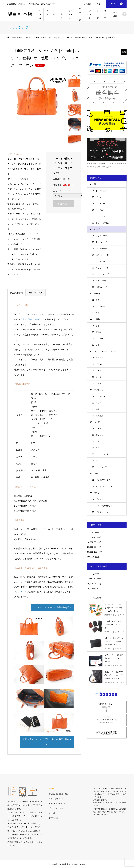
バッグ (47, 14)
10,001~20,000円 (94, 542)
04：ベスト (97, 448)
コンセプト (53, 813)
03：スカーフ (97, 371)
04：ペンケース (98, 339)
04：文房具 (95, 319)
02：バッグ (95, 229)
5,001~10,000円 (94, 537)
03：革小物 (95, 294)
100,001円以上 (93, 557)
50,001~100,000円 (95, 552)
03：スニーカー (98, 204)
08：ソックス (96, 474)
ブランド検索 (114, 14)
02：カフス (97, 403)
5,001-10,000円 (94, 579)
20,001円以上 (93, 589)
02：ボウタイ (97, 364)
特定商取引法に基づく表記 (58, 794)
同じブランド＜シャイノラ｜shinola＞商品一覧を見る (47, 742)
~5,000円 (96, 532)
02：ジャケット (98, 435)
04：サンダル (97, 210)
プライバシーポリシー (57, 808)
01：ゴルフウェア (99, 499)
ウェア (98, 14)
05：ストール (97, 383)
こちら (24, 592)
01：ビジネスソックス (101, 480)
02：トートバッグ (99, 242)
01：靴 (93, 184)
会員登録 (87, 4)
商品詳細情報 (16, 293)
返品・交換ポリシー (56, 799)
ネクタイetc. (71, 14)
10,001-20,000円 (94, 584)
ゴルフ (105, 14)
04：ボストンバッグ (100, 255)
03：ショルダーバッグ (101, 248)
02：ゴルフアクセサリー (102, 506)
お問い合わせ (54, 818)
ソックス (80, 14)
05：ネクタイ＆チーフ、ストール (104, 351)
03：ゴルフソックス (100, 512)
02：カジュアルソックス (102, 486)
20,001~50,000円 (94, 547)
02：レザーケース (99, 306)
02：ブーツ (97, 197)
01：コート (97, 429)
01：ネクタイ (97, 358)
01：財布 (96, 300)
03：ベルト (97, 313)
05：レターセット (99, 345)
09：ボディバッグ (99, 287)
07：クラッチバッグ (100, 274)
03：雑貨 (96, 409)
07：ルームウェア (99, 467)
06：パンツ (97, 461)
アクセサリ (89, 14)
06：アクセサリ (97, 390)
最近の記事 (97, 598)
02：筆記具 (97, 332)
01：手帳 (96, 326)
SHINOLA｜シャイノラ (33, 319)
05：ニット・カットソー (102, 454)
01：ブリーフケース (100, 236)
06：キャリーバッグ (100, 268)
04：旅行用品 (97, 416)
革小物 (40, 14)
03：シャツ (97, 441)
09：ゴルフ (95, 493)
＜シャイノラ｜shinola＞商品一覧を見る (52, 607)
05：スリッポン (98, 216)
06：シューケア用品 (100, 223)
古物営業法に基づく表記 (58, 803)
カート (118, 4)
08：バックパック (99, 281)
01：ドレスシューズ (100, 191)
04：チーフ (97, 377)
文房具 (62, 14)
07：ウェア (95, 422)
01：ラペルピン (98, 396)
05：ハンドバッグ (99, 261)
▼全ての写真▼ (35, 293)
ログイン (99, 4)
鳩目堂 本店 (20, 14)
